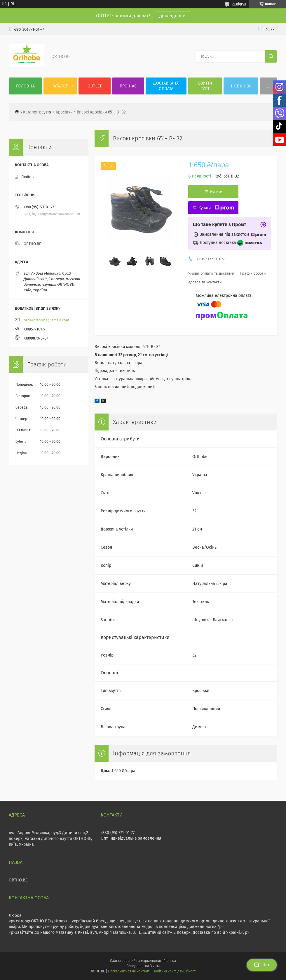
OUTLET (95, 86)
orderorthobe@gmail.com (46, 320)
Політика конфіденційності (175, 971)
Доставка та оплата (166, 86)
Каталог (60, 86)
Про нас (128, 86)
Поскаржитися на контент (129, 971)
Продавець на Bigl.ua (143, 966)
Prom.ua (170, 961)
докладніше (172, 16)
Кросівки (64, 112)
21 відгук (239, 4)
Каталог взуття (37, 112)
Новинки (241, 86)
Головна (25, 86)
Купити (216, 192)
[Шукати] (271, 56)
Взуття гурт (205, 86)
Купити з (216, 208)
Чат (262, 965)
